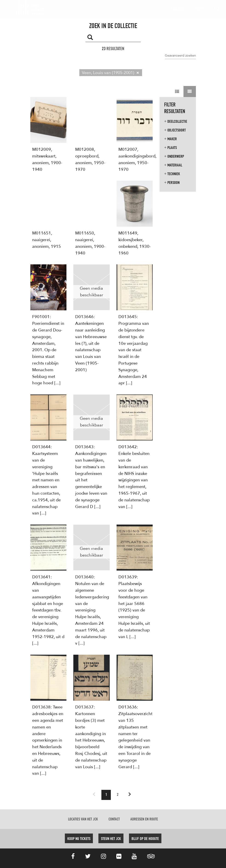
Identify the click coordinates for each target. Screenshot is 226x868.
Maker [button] (170, 139)
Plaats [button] (170, 148)
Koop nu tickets (79, 839)
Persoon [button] (172, 183)
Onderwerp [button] (174, 156)
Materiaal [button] (173, 165)
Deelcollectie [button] (176, 121)
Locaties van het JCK (83, 819)
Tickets (199, 9)
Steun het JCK (111, 839)
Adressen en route (144, 819)
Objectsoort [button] (175, 130)
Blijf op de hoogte (145, 839)
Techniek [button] (172, 174)
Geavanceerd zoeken (180, 55)
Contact (114, 819)
